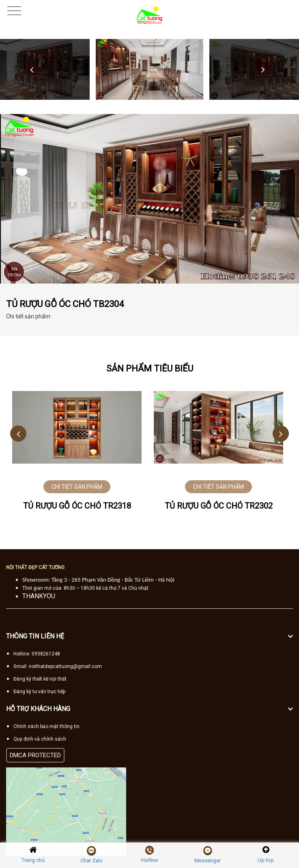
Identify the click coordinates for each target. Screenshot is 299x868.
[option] (149, 69)
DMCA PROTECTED (35, 755)
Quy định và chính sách (40, 739)
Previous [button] (32, 69)
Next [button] (263, 69)
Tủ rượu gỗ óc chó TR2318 (77, 506)
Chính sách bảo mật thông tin (46, 726)
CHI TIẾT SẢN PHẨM (77, 487)
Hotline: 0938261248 (37, 654)
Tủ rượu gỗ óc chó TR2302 (219, 506)
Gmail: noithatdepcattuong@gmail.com (58, 666)
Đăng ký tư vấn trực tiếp (39, 692)
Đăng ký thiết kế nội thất (40, 679)
